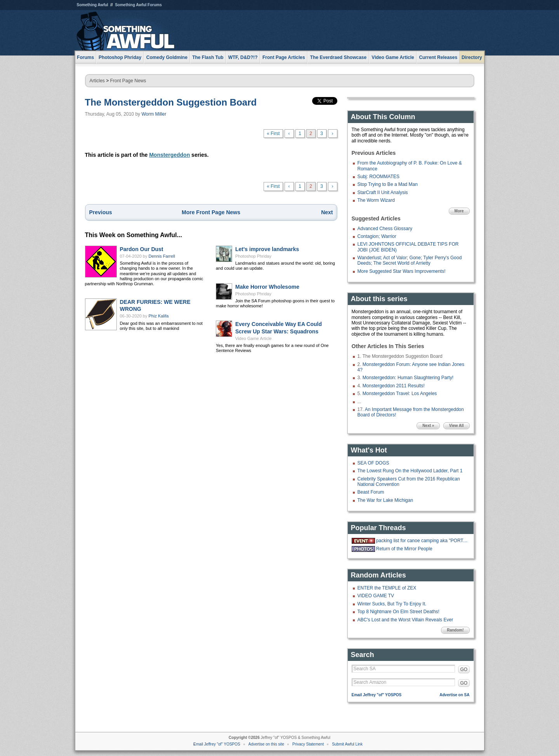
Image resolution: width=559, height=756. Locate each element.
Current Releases (438, 57)
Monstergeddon (169, 155)
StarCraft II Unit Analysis (383, 192)
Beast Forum (371, 492)
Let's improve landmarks (267, 249)
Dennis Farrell (162, 256)
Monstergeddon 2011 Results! (394, 386)
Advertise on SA (454, 695)
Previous (101, 212)
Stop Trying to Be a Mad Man (388, 184)
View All (457, 426)
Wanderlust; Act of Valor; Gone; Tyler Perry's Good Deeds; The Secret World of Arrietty (410, 260)
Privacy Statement (308, 744)
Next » (428, 426)
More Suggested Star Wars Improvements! (402, 271)
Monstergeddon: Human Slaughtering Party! (408, 378)
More (459, 211)
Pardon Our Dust (142, 249)
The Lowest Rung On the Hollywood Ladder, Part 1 (410, 471)
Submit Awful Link (347, 744)
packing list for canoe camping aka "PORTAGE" (422, 541)
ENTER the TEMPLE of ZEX (387, 588)
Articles (97, 81)
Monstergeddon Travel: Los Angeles (400, 394)
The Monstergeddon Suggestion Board (171, 102)
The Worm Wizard (376, 200)
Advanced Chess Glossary (385, 229)
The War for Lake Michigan (385, 500)
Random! (455, 630)
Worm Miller (154, 114)
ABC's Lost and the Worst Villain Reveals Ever (405, 620)
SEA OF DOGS (373, 463)
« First (273, 134)
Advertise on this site (266, 744)
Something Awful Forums (138, 5)
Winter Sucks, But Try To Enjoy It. (392, 604)
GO (464, 669)
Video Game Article (253, 338)
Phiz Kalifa (159, 316)
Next (327, 212)
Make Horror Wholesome (267, 287)
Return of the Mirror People (404, 549)
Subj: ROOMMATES (378, 177)
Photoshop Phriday (253, 256)
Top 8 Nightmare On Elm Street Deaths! (398, 612)
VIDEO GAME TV (376, 596)
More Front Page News (211, 212)
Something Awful (93, 5)
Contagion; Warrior (377, 236)
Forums (85, 57)
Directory (472, 57)
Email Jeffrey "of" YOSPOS (377, 695)
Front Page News (128, 81)
